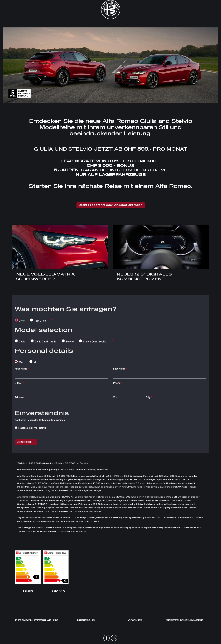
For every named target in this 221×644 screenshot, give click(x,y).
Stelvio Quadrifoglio (93, 341)
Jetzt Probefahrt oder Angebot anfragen (111, 205)
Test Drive (38, 320)
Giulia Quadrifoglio (44, 341)
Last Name (119, 369)
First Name (21, 369)
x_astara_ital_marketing (30, 428)
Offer (20, 320)
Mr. (33, 362)
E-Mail (18, 383)
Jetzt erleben (26, 442)
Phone (117, 383)
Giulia (20, 341)
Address (20, 397)
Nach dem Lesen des (42, 416)
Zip (115, 397)
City (148, 397)
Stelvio (68, 341)
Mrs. (19, 362)
